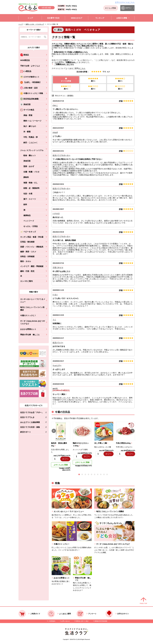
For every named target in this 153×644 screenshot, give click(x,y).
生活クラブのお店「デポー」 (32, 413)
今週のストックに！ (28, 315)
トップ (21, 24)
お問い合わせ (65, 621)
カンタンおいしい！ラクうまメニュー (33, 300)
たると (55, 295)
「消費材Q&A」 (70, 62)
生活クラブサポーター (61, 156)
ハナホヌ (56, 214)
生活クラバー (58, 343)
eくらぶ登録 (111, 8)
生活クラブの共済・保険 (32, 428)
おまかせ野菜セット (28, 329)
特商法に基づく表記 (82, 621)
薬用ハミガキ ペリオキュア (35, 24)
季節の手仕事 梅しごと (30, 335)
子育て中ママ (58, 268)
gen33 (55, 389)
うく (54, 320)
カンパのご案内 (26, 281)
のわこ (55, 106)
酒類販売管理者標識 (101, 621)
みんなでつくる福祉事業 (32, 423)
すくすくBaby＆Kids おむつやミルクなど (33, 322)
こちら (83, 68)
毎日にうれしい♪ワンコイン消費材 (32, 309)
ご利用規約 (52, 621)
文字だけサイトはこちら (125, 2)
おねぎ (55, 133)
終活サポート (32, 432)
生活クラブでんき (32, 418)
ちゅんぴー (57, 366)
